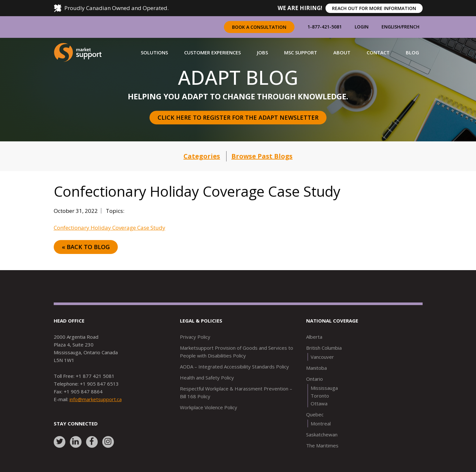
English (391, 27)
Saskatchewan (322, 434)
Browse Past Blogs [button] (262, 156)
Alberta (314, 337)
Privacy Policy (195, 337)
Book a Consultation (259, 27)
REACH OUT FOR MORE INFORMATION (374, 8)
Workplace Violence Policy (209, 407)
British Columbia (324, 348)
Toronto (320, 396)
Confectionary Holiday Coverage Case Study (110, 228)
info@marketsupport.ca (96, 399)
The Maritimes (322, 445)
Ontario (315, 379)
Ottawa (319, 403)
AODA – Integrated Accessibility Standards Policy (234, 367)
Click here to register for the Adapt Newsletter (238, 117)
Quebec (315, 414)
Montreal (321, 423)
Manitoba (316, 368)
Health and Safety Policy (207, 378)
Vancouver (322, 357)
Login (362, 27)
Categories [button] (202, 156)
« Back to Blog (86, 247)
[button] (154, 52)
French (411, 27)
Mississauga (324, 388)
